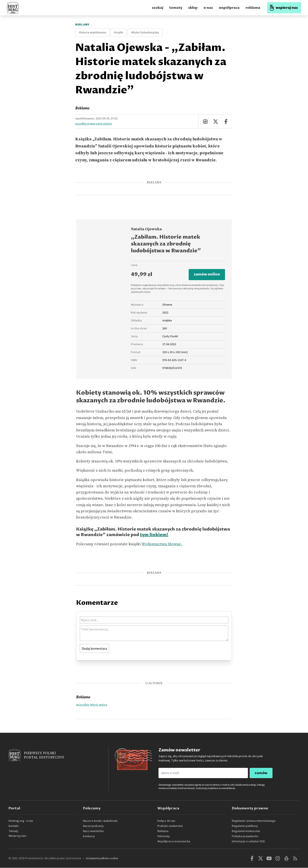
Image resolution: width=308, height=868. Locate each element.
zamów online (206, 275)
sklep (193, 8)
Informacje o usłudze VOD (248, 842)
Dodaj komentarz (94, 649)
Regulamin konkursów (246, 831)
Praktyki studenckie (170, 826)
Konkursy (89, 837)
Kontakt (14, 826)
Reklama (82, 108)
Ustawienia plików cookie (102, 859)
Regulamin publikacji (245, 826)
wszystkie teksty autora (92, 705)
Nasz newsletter (93, 831)
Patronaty (164, 837)
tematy (176, 8)
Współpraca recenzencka (174, 842)
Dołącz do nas (166, 821)
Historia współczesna (93, 33)
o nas (208, 8)
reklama (253, 8)
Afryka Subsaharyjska (145, 33)
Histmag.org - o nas (21, 821)
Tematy (13, 831)
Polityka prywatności (245, 837)
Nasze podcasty (93, 826)
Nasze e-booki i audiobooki (100, 821)
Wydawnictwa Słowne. (162, 544)
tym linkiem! (154, 535)
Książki (119, 33)
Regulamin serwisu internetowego (254, 821)
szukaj (158, 8)
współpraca (229, 8)
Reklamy (82, 25)
